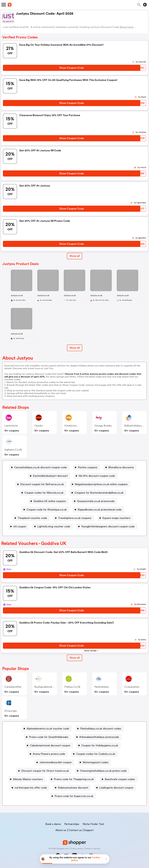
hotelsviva (70, 426)
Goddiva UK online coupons (50, 501)
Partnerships (72, 824)
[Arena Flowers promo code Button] (48, 754)
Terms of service (92, 849)
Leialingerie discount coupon (116, 788)
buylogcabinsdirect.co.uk (50, 687)
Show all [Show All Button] (75, 256)
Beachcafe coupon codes (120, 779)
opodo (38, 426)
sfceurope (11, 711)
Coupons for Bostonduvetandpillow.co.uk (99, 493)
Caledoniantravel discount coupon (50, 745)
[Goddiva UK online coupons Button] (49, 501)
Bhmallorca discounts (121, 467)
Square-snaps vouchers (116, 518)
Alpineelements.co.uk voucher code (48, 729)
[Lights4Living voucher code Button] (53, 526)
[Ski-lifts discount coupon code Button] (96, 476)
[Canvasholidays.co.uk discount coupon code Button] (39, 467)
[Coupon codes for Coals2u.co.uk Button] (94, 754)
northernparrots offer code (31, 788)
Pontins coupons (88, 467)
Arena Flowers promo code (49, 754)
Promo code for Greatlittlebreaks (49, 737)
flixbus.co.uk (72, 687)
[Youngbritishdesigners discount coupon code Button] (107, 526)
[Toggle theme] (145, 5)
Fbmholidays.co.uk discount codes (101, 729)
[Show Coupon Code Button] (72, 68)
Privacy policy (77, 849)
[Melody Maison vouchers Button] (27, 779)
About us (61, 830)
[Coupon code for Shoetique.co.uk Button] (45, 510)
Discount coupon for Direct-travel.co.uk (45, 771)
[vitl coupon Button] (19, 526)
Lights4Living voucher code (54, 526)
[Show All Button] (75, 658)
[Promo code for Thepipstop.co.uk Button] (73, 779)
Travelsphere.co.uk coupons (75, 518)
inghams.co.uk (13, 450)
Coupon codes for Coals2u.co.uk (96, 754)
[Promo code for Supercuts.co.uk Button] (73, 796)
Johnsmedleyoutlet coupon (56, 762)
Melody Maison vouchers (28, 779)
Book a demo (53, 824)
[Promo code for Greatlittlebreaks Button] (47, 737)
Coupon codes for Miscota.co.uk (44, 493)
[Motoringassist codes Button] (94, 762)
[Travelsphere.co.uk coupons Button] (74, 518)
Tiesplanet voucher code (32, 518)
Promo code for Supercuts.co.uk (74, 796)
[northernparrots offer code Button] (30, 788)
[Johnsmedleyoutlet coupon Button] (54, 762)
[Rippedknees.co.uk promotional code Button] (98, 510)
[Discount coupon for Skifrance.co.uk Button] (41, 484)
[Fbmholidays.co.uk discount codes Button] (100, 729)
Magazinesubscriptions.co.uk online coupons (101, 484)
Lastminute (11, 426)
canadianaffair (13, 687)
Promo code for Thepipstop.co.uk (74, 779)
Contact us (75, 830)
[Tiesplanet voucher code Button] (31, 518)
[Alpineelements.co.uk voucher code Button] (47, 729)
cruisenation (132, 687)
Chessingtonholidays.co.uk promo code (103, 771)
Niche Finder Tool (93, 824)
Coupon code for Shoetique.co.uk (47, 510)
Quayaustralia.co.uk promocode (96, 501)
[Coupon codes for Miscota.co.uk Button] (43, 493)
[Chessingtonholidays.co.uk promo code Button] (102, 771)
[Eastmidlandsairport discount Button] (49, 476)
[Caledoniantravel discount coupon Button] (49, 745)
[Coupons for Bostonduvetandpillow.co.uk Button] (98, 493)
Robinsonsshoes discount (73, 788)
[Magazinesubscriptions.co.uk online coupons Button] (100, 484)
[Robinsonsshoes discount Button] (72, 788)
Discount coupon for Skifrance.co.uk (42, 484)
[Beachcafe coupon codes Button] (119, 779)
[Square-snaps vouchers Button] (115, 518)
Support (89, 830)
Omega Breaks (103, 426)
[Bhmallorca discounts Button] (120, 467)
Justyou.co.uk (17, 295)
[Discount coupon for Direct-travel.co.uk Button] (44, 771)
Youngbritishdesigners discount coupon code (108, 526)
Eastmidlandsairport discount (50, 476)
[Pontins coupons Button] (86, 467)
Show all (75, 658)
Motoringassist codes (96, 762)
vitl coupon (20, 526)
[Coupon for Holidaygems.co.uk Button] (99, 745)
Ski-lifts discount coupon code (97, 476)
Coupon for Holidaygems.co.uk (100, 745)
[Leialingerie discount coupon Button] (115, 788)
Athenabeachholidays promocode (99, 737)
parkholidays (102, 687)
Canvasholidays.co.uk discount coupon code (40, 467)
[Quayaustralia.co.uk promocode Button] (95, 501)
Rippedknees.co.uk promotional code (100, 510)
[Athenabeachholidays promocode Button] (98, 737)
